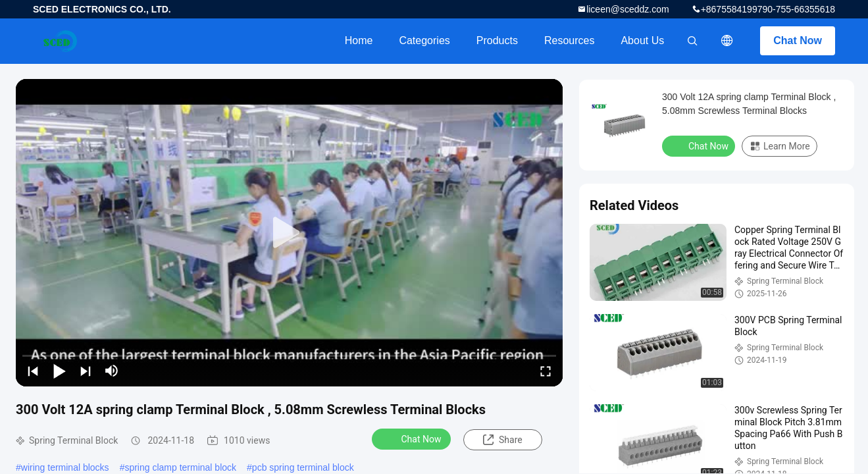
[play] (290, 233)
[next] (86, 371)
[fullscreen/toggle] (546, 371)
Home (359, 40)
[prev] (33, 371)
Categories (424, 40)
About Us (642, 40)
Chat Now (798, 40)
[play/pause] (59, 371)
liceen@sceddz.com (628, 9)
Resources (569, 40)
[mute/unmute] (112, 371)
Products (497, 40)
